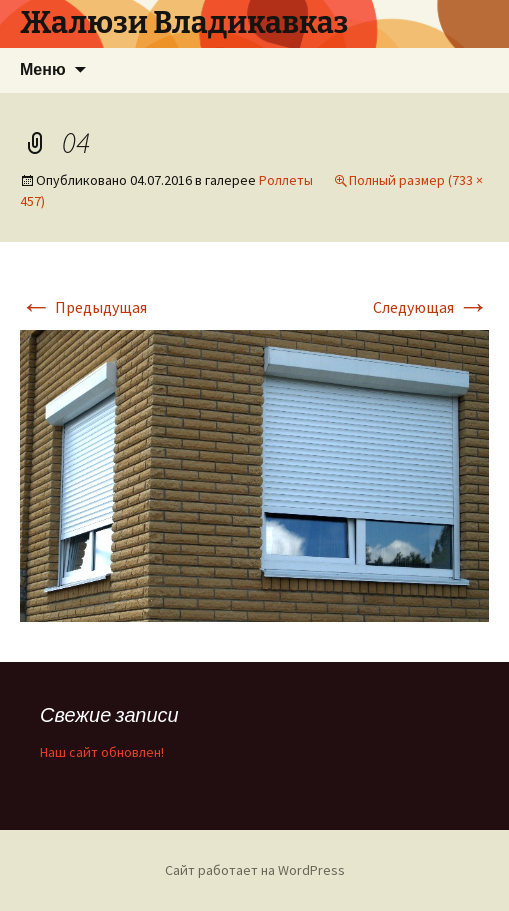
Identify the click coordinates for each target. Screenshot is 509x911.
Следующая (431, 307)
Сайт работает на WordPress (255, 870)
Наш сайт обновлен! (102, 752)
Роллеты (286, 180)
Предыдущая (83, 307)
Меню (43, 69)
